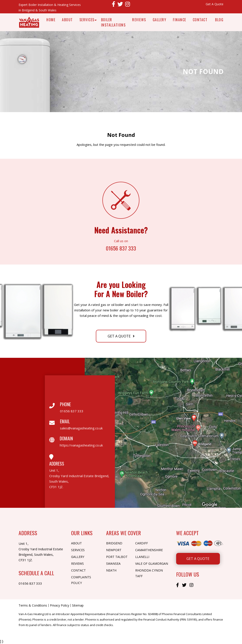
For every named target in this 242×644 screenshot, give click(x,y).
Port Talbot (117, 557)
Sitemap (78, 605)
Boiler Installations (113, 22)
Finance (180, 20)
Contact (200, 20)
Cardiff (142, 543)
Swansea (113, 564)
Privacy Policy (60, 605)
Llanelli (142, 557)
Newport (114, 550)
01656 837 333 (121, 248)
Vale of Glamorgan (152, 564)
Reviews (139, 20)
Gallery (160, 20)
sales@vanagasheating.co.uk (81, 428)
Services (87, 20)
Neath (111, 570)
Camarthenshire (149, 550)
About (67, 20)
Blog (219, 20)
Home (51, 20)
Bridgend (114, 543)
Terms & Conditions (33, 605)
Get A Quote (215, 4)
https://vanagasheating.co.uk (81, 445)
